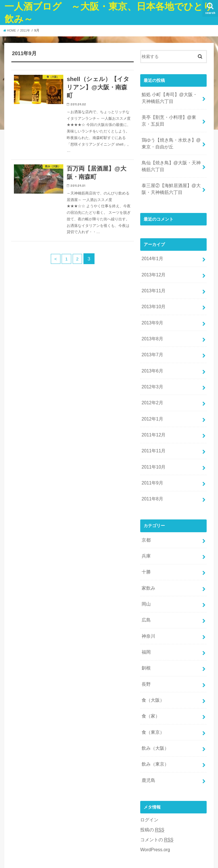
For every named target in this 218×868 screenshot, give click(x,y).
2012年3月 (151, 372)
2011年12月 (153, 417)
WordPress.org (154, 810)
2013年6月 (151, 357)
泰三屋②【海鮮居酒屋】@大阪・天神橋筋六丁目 (169, 183)
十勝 (146, 547)
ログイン (149, 781)
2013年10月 (153, 296)
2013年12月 (153, 266)
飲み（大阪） (154, 712)
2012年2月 (151, 387)
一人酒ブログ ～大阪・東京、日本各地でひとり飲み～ (128, 855)
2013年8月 (151, 326)
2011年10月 (153, 447)
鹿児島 (148, 742)
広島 (146, 592)
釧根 (146, 637)
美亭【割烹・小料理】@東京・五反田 (171, 119)
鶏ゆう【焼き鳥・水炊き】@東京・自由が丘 (171, 140)
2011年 (27, 30)
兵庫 (146, 532)
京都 (146, 517)
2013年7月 (151, 341)
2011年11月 (153, 432)
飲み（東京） (154, 727)
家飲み (148, 562)
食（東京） (152, 697)
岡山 (146, 577)
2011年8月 (151, 477)
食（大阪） (152, 667)
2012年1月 (151, 401)
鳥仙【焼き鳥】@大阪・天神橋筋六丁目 (171, 161)
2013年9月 (151, 311)
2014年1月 (151, 251)
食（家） (150, 682)
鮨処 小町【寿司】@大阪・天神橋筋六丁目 (170, 97)
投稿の (152, 791)
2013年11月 (153, 281)
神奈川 (148, 607)
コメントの (156, 800)
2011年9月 (151, 462)
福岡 (146, 622)
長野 (146, 652)
